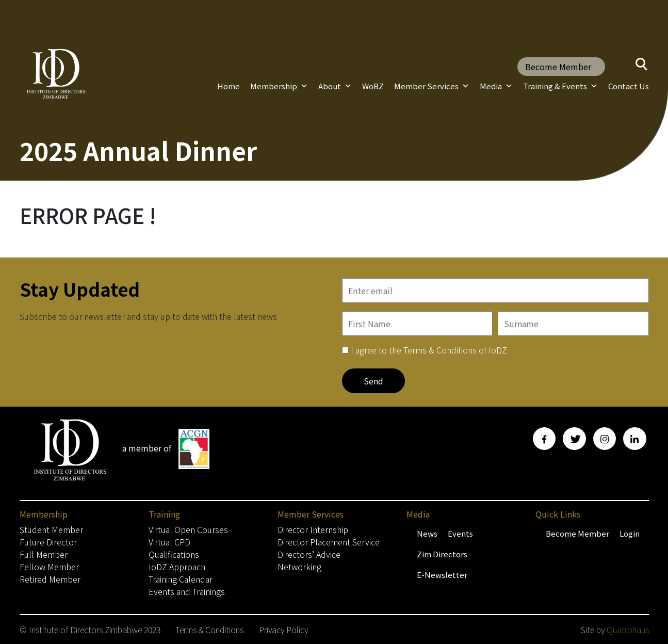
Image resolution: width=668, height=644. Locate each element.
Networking (299, 567)
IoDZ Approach (177, 567)
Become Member (558, 67)
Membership (279, 86)
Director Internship (313, 529)
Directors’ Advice (309, 554)
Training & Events (560, 86)
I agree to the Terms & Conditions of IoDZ (429, 350)
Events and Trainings (187, 591)
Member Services (432, 86)
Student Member (51, 529)
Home (229, 86)
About (335, 86)
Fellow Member (49, 567)
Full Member (44, 554)
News (427, 533)
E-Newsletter (442, 575)
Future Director (48, 542)
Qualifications (174, 554)
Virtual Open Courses (188, 529)
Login (630, 533)
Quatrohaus (628, 630)
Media (496, 86)
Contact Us (629, 86)
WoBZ (373, 86)
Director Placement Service (329, 542)
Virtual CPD (169, 542)
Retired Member (50, 579)
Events (460, 533)
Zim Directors (442, 554)
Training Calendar (181, 579)
